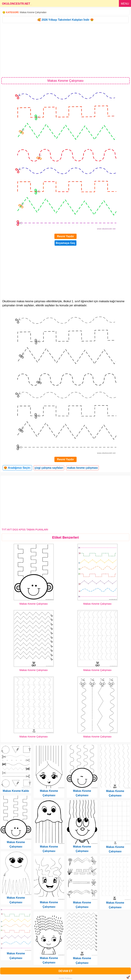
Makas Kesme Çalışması (34, 604)
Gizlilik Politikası (66, 978)
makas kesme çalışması (82, 468)
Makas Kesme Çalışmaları (33, 12)
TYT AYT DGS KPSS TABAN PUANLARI (25, 529)
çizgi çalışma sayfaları (49, 468)
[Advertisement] (65, 50)
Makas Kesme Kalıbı (16, 791)
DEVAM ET (65, 971)
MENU (125, 4)
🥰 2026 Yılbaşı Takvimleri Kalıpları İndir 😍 (65, 20)
